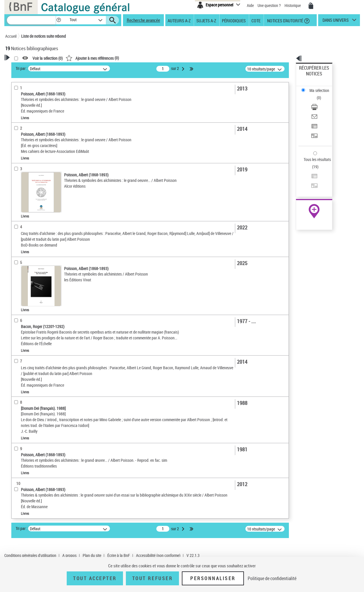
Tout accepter (95, 578)
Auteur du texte (26, 126)
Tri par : (96, 68)
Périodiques (234, 20)
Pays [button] (15, 300)
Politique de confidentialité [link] (272, 578)
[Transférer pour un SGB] (322, 108)
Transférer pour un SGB (318, 108)
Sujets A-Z (206, 20)
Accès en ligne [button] (24, 171)
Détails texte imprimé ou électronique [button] (33, 202)
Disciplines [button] (21, 290)
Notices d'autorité (285, 20)
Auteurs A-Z (179, 20)
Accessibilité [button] (23, 162)
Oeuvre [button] (17, 232)
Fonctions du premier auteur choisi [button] (37, 114)
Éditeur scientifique (29, 143)
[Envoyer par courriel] (322, 94)
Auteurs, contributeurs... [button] (33, 242)
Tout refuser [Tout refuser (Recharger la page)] (152, 578)
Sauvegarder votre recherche (41, 90)
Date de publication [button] (28, 261)
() (167, 58)
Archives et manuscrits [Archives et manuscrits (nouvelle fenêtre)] (309, 177)
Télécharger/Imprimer (317, 87)
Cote (256, 20)
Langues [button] (19, 251)
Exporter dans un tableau (320, 101)
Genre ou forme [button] (25, 280)
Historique (293, 5)
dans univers (336, 21)
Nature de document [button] (29, 181)
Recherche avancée (143, 20)
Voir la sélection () (122, 58)
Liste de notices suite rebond (44, 36)
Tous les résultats (314, 124)
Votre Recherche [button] (29, 67)
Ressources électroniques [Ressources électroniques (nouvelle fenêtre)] (311, 184)
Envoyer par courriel (316, 94)
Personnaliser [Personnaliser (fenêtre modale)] (213, 578)
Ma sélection (310, 77)
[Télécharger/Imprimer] (322, 87)
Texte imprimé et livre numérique (40, 190)
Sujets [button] (17, 271)
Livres (19, 213)
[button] (59, 20)
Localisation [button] (22, 222)
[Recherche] (31, 20)
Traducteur (22, 135)
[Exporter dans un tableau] (322, 101)
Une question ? (269, 5)
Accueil (11, 36)
